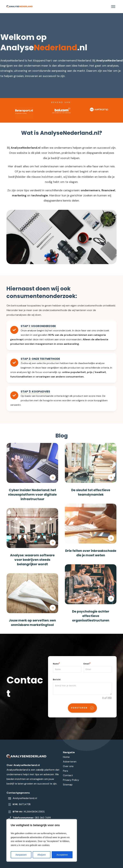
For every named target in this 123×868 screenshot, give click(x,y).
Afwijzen (42, 855)
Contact (68, 775)
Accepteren (62, 855)
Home (66, 757)
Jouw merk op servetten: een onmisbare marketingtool (32, 623)
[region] (42, 840)
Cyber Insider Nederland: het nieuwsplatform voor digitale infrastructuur (32, 495)
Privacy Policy (71, 780)
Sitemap (68, 785)
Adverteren (70, 762)
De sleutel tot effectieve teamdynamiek (91, 492)
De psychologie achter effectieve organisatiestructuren (91, 616)
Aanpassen (21, 855)
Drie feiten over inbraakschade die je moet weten (91, 553)
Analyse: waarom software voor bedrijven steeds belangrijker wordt (32, 560)
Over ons (68, 766)
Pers (66, 771)
